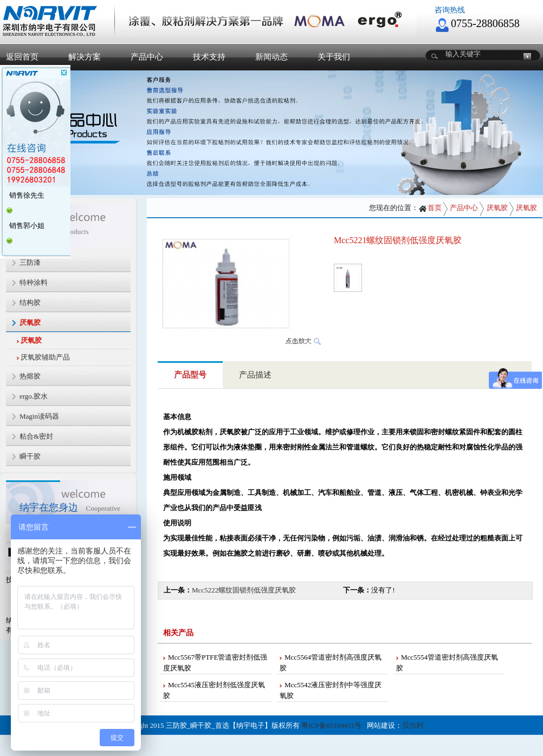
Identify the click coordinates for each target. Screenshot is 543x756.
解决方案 (85, 57)
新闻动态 (271, 57)
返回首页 (22, 57)
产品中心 (147, 57)
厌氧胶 (31, 340)
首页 (430, 208)
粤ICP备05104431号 (331, 725)
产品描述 (255, 375)
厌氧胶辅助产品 (45, 357)
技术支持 (209, 57)
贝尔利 (413, 725)
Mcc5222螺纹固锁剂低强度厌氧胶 (244, 590)
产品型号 (190, 375)
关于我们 (334, 57)
